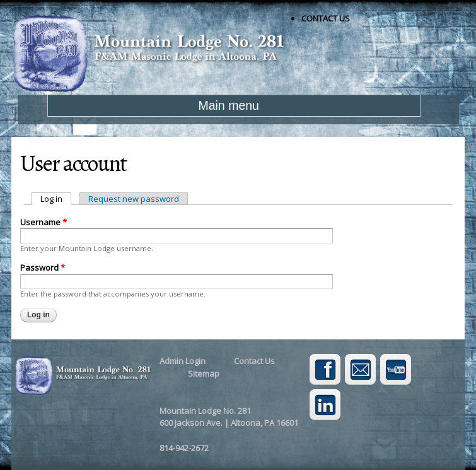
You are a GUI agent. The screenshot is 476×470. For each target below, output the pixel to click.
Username (44, 222)
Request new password (134, 199)
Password (43, 267)
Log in (56, 199)
